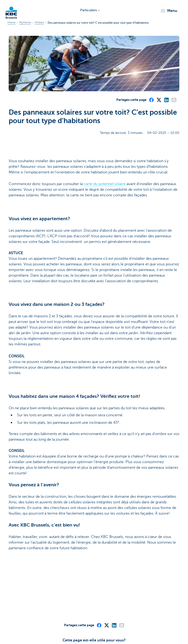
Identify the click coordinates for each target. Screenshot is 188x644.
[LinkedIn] (166, 44)
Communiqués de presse (79, 628)
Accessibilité (98, 635)
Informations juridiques (21, 635)
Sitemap (10, 628)
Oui (85, 596)
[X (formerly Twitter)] (159, 44)
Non (103, 596)
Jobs (44, 635)
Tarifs (104, 628)
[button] (169, 11)
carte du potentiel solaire (105, 129)
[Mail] (174, 44)
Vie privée (118, 628)
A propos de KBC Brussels (38, 628)
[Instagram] (156, 634)
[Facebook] (151, 44)
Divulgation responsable (68, 635)
